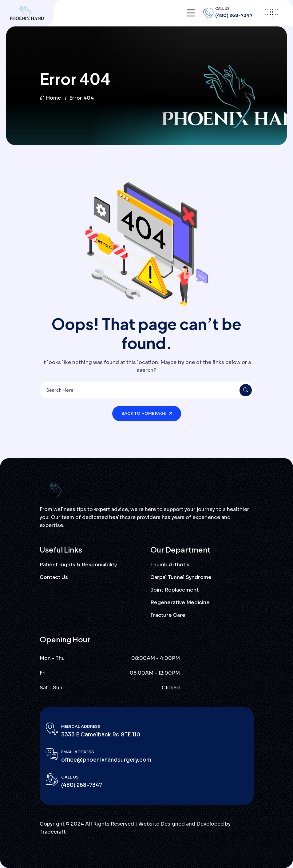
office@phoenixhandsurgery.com (106, 760)
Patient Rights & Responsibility (78, 565)
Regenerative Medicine (180, 602)
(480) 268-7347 (234, 15)
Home (50, 98)
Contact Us (54, 577)
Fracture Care (168, 615)
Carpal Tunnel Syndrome (181, 577)
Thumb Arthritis (170, 565)
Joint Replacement (174, 590)
